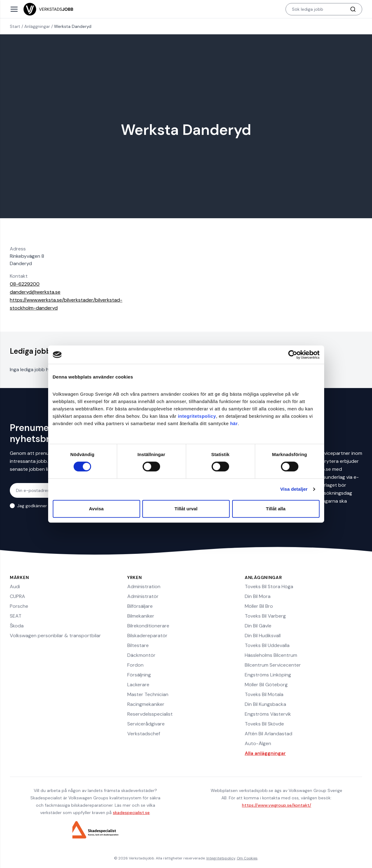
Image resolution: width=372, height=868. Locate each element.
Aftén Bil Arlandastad (268, 734)
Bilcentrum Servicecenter (273, 665)
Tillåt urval (186, 509)
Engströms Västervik (268, 714)
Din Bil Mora (258, 596)
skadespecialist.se (131, 813)
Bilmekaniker (141, 616)
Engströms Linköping (268, 675)
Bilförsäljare (140, 606)
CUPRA (17, 596)
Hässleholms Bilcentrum (271, 655)
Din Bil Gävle (258, 626)
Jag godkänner (41, 506)
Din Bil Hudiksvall (263, 636)
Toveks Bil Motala (264, 694)
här (234, 423)
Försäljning (139, 675)
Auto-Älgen (258, 743)
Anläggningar (37, 26)
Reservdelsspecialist (150, 714)
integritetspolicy (197, 416)
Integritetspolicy (221, 858)
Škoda (17, 626)
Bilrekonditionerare (148, 626)
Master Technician (148, 694)
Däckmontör (141, 655)
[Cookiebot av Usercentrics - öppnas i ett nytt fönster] (293, 355)
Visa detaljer (294, 489)
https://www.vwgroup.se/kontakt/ (277, 805)
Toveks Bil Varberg (265, 616)
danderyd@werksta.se (35, 292)
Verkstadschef (144, 734)
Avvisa (96, 509)
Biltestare (138, 645)
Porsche (19, 606)
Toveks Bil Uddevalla (267, 645)
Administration (144, 586)
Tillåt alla (276, 509)
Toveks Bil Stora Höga (269, 586)
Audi (15, 586)
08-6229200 (25, 284)
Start (15, 26)
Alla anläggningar (265, 753)
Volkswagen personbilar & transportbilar (55, 636)
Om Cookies (247, 858)
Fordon (135, 665)
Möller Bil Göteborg (266, 685)
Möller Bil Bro (259, 606)
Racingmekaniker (146, 704)
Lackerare (138, 685)
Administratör (143, 596)
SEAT (16, 616)
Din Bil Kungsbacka (265, 704)
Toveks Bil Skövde (264, 724)
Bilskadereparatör (147, 636)
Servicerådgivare (146, 724)
